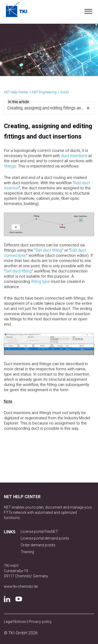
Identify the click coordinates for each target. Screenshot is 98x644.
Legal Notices (15, 622)
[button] (88, 10)
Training (27, 552)
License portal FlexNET (39, 532)
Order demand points (38, 545)
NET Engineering (44, 92)
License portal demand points (45, 538)
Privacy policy (40, 622)
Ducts (65, 92)
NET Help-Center (16, 92)
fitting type (41, 282)
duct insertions (74, 156)
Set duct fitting (49, 250)
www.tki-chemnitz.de (21, 586)
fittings (10, 166)
